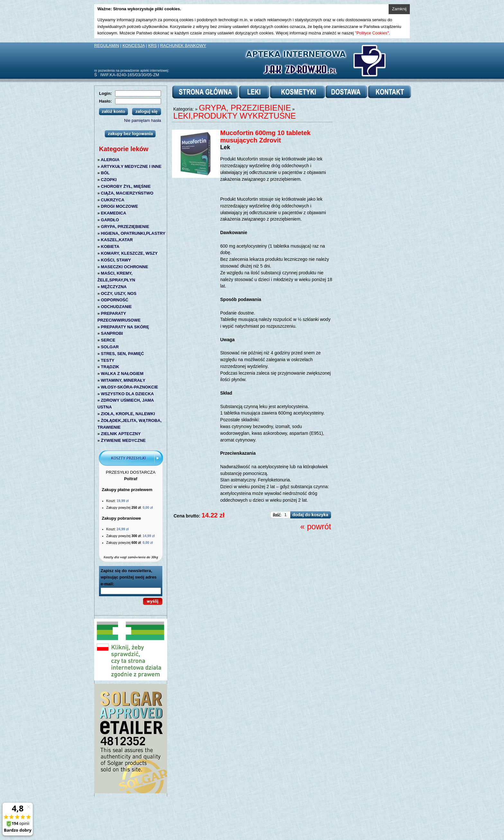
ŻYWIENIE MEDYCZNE (123, 440)
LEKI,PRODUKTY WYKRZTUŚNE (235, 116)
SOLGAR (110, 347)
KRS (153, 46)
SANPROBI (112, 333)
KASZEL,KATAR (117, 240)
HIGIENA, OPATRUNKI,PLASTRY (133, 233)
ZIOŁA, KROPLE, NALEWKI (128, 414)
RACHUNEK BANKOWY (183, 46)
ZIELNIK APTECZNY (121, 434)
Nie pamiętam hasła (143, 120)
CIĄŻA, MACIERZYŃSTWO (127, 193)
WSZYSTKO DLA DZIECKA (127, 394)
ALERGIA (110, 160)
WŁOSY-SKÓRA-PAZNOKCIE (130, 387)
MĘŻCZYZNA (114, 287)
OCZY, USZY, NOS (119, 293)
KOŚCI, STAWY (116, 260)
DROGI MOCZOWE (120, 206)
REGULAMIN (107, 46)
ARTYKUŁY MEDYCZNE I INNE (131, 166)
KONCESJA (134, 46)
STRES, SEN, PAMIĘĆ (122, 354)
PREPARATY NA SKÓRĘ (125, 327)
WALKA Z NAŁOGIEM (122, 374)
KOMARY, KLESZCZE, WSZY (129, 253)
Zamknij (399, 9)
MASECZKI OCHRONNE (125, 267)
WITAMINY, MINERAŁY (123, 380)
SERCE (108, 340)
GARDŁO (110, 220)
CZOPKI (109, 180)
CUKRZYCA (113, 200)
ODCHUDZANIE (116, 307)
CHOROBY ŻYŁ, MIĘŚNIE (126, 186)
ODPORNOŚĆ (115, 300)
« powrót (316, 526)
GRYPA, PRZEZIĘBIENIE (125, 227)
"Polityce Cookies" (372, 33)
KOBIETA (110, 247)
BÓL (105, 173)
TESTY (108, 360)
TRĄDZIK (110, 367)
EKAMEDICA (114, 213)
